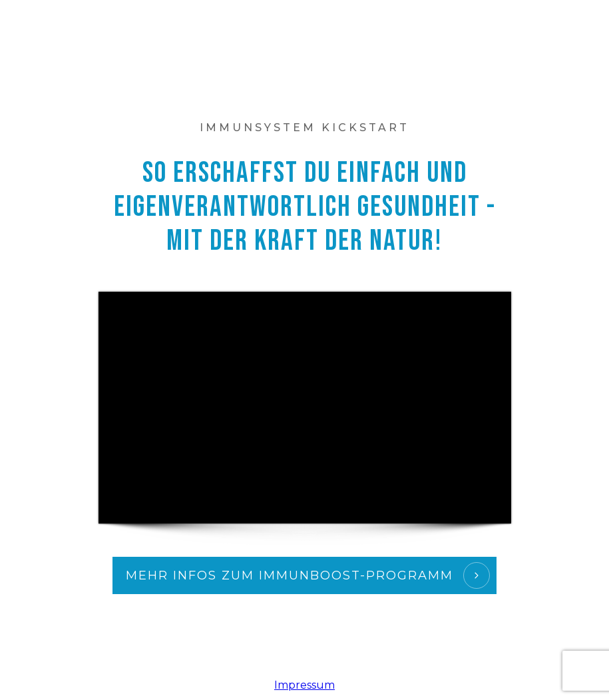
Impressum (304, 685)
